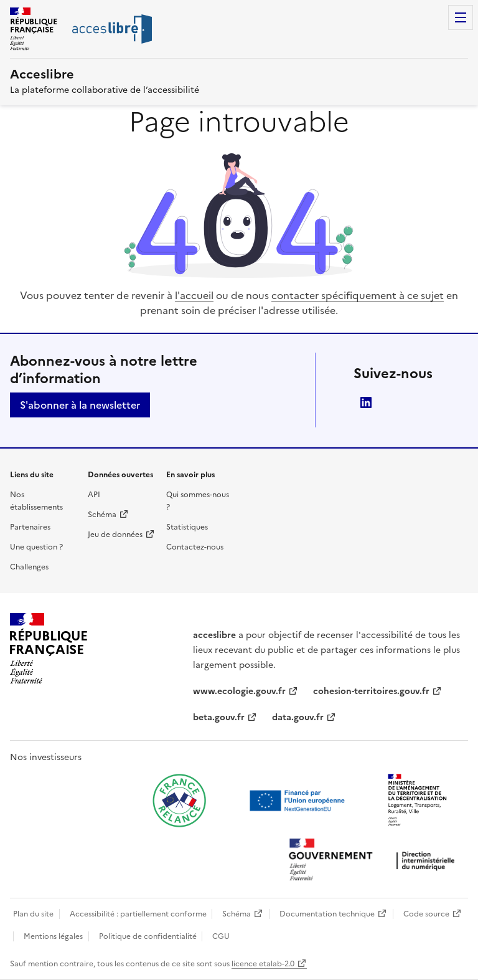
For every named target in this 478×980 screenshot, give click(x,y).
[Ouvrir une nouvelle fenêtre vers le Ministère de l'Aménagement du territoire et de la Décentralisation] (418, 801)
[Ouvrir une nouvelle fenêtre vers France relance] (179, 801)
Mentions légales (53, 936)
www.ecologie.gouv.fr (239, 691)
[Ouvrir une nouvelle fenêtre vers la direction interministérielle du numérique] (375, 861)
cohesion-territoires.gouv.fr (371, 691)
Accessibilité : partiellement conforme (138, 914)
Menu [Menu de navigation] (461, 17)
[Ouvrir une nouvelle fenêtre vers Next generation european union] (299, 801)
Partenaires (30, 527)
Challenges (29, 567)
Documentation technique (327, 914)
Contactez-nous (195, 547)
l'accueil (194, 295)
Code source (426, 914)
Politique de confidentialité (148, 936)
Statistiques (187, 527)
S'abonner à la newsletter (80, 405)
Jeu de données (115, 535)
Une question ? (36, 547)
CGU (221, 936)
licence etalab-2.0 (263, 964)
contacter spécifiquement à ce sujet (358, 295)
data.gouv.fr (298, 717)
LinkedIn (366, 402)
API (94, 495)
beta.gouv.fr (219, 717)
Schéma (102, 515)
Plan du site (33, 914)
